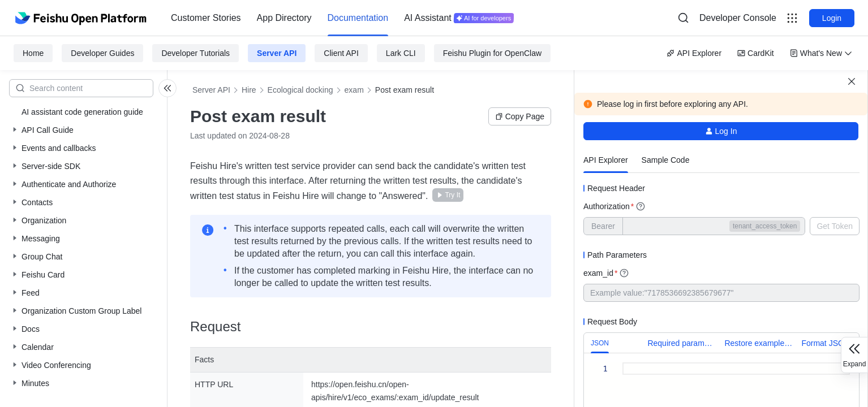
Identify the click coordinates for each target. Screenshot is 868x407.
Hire (249, 90)
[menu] (342, 18)
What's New (821, 53)
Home (33, 53)
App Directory (284, 18)
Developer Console (738, 18)
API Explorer (694, 53)
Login (832, 18)
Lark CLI (401, 53)
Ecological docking (300, 90)
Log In (721, 131)
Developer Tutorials (195, 53)
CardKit (756, 53)
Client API (341, 53)
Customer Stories (206, 18)
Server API (277, 53)
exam (354, 90)
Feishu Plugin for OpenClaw (492, 53)
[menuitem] (206, 18)
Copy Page (520, 116)
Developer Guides (102, 53)
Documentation (358, 18)
